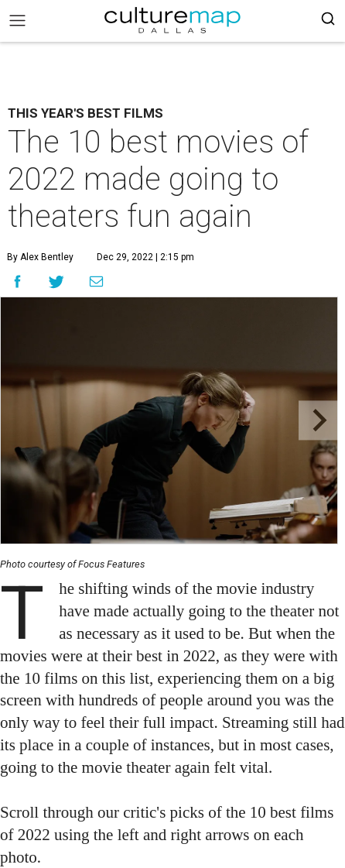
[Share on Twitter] (57, 281)
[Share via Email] (96, 281)
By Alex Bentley (40, 257)
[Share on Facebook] (17, 281)
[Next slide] (318, 421)
